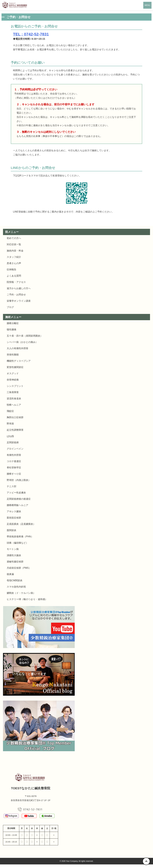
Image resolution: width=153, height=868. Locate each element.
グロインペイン (15, 449)
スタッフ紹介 (14, 257)
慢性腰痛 (12, 330)
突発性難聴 (13, 355)
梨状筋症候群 (14, 518)
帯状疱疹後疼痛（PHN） (20, 537)
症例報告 (12, 269)
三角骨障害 (13, 392)
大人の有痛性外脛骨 (17, 348)
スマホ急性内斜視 (16, 587)
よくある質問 (14, 276)
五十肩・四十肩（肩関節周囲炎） (25, 336)
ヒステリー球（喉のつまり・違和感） (27, 599)
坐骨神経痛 (13, 380)
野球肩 (10, 424)
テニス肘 (12, 486)
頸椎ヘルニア (14, 405)
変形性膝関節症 (15, 367)
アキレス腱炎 (14, 511)
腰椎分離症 (13, 323)
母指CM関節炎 (15, 580)
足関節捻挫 (13, 442)
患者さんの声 (14, 263)
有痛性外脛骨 (14, 455)
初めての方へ (14, 238)
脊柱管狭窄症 (14, 468)
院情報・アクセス (16, 282)
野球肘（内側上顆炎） (19, 480)
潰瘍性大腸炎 (14, 555)
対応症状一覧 (14, 244)
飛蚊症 (10, 411)
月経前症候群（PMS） (19, 568)
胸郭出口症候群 (15, 417)
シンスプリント (15, 386)
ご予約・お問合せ (16, 295)
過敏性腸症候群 (15, 562)
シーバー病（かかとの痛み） (22, 342)
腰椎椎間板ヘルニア (17, 505)
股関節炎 (12, 530)
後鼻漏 (10, 574)
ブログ (10, 307)
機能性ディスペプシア (19, 361)
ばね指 (10, 436)
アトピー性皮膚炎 (16, 493)
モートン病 (13, 549)
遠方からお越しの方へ (19, 288)
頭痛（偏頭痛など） (17, 543)
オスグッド (13, 373)
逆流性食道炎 (14, 399)
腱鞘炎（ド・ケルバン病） (21, 593)
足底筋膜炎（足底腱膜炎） (21, 524)
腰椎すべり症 (14, 474)
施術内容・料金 (15, 251)
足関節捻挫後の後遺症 (19, 499)
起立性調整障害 (15, 430)
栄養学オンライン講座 (19, 301)
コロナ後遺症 (14, 461)
